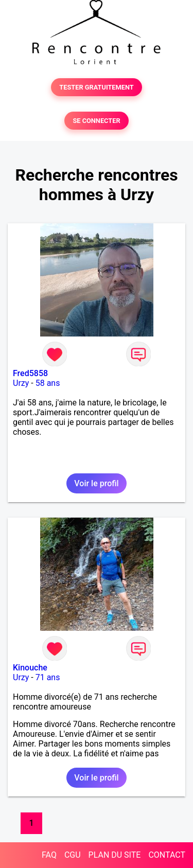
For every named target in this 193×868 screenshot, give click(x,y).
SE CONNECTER (96, 121)
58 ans (48, 383)
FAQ (49, 855)
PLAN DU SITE (115, 855)
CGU (73, 855)
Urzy (21, 383)
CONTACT (167, 855)
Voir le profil (96, 483)
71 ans (48, 677)
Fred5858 (30, 373)
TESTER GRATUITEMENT (97, 87)
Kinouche (30, 668)
